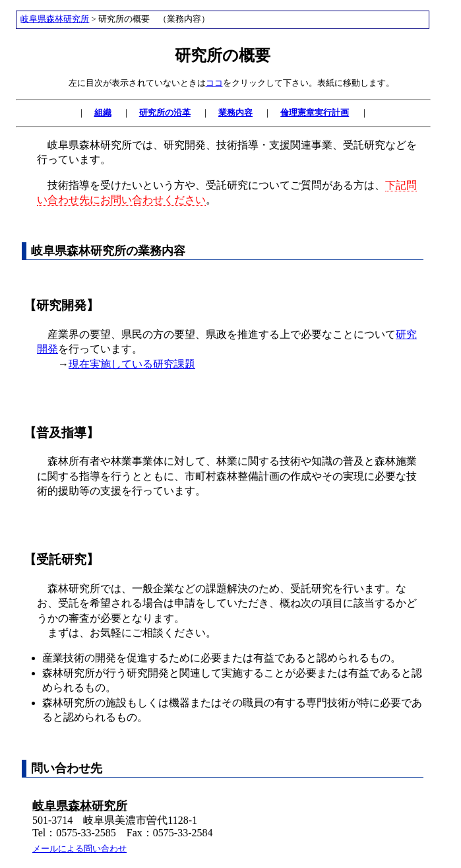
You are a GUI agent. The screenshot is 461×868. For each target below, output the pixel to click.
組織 (103, 113)
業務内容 (235, 113)
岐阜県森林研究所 (55, 19)
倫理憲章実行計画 (315, 113)
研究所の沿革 (165, 113)
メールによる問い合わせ (79, 849)
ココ (214, 83)
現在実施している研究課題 (132, 364)
